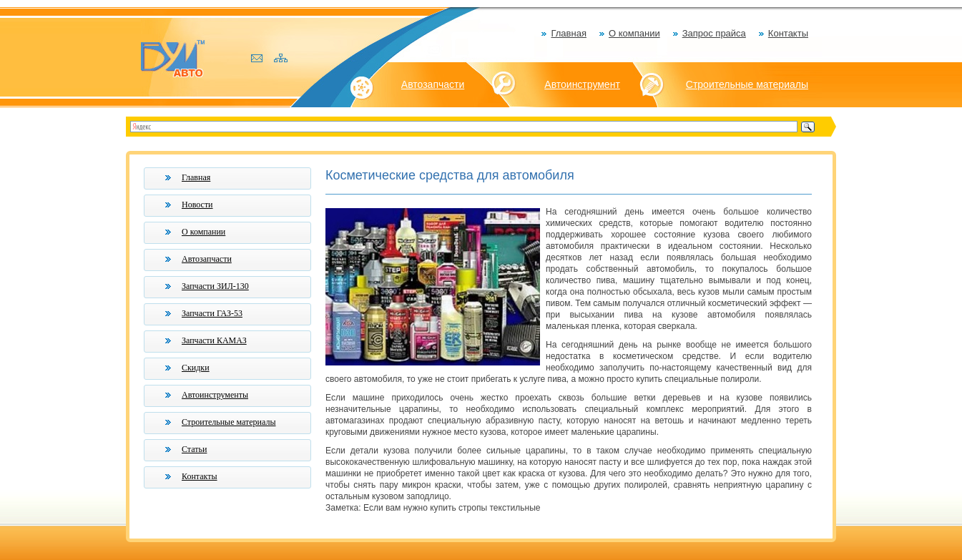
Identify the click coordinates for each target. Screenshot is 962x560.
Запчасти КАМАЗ (214, 340)
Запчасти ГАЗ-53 (212, 313)
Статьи (194, 449)
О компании (634, 33)
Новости (197, 205)
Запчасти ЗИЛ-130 (215, 286)
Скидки (196, 368)
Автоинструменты (215, 395)
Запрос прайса (714, 33)
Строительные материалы (747, 84)
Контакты (788, 33)
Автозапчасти (433, 84)
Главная (568, 33)
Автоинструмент (582, 84)
